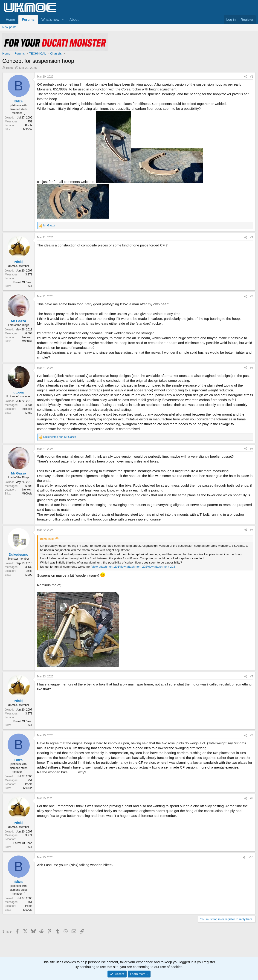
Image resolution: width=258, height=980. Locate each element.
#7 (252, 676)
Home (10, 19)
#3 (252, 296)
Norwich (27, 337)
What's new (50, 19)
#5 (252, 449)
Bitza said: (47, 539)
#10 (251, 857)
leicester (27, 409)
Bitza (10, 68)
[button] (63, 19)
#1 (252, 77)
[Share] (246, 77)
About (74, 19)
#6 (252, 530)
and (60, 437)
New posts (9, 27)
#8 (252, 735)
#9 (252, 798)
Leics (29, 571)
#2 (252, 237)
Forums (28, 19)
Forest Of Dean (23, 282)
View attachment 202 (133, 567)
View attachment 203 (161, 567)
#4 (252, 368)
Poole (29, 125)
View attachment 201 (105, 567)
